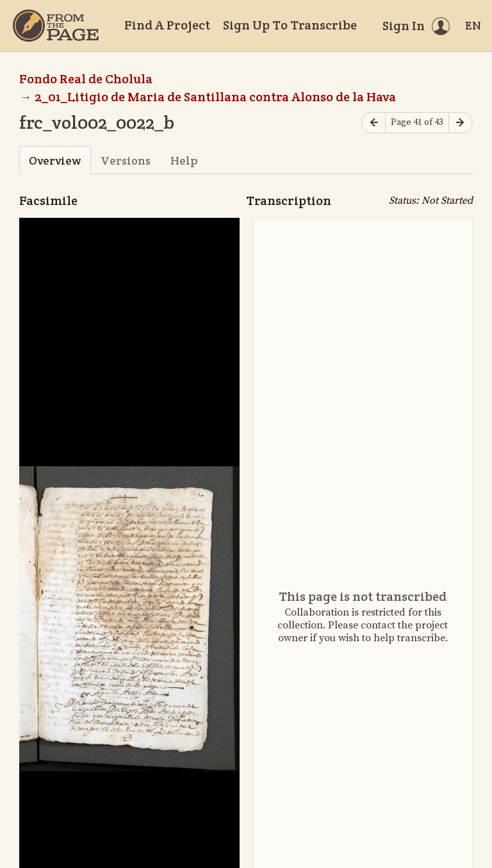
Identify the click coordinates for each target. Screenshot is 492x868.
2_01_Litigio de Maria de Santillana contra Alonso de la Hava (215, 97)
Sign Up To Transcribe (290, 25)
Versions (126, 160)
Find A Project (167, 25)
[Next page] (461, 123)
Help (184, 160)
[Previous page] (373, 123)
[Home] (56, 26)
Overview (55, 160)
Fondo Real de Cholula (86, 79)
